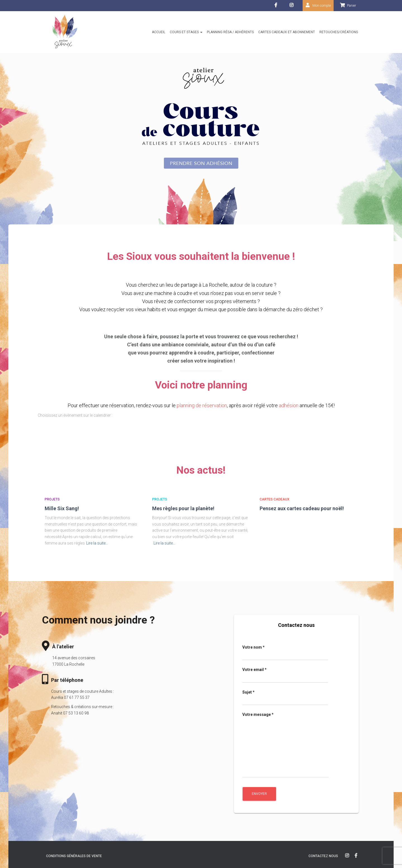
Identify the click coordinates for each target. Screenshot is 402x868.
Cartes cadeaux (275, 499)
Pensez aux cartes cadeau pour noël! (302, 508)
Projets (52, 499)
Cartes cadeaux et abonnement (287, 32)
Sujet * (285, 698)
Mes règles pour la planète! (183, 508)
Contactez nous (323, 856)
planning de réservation (202, 405)
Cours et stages (186, 32)
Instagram (293, 7)
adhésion (289, 405)
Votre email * (285, 675)
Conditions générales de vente (74, 856)
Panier (351, 6)
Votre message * (285, 745)
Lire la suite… (97, 543)
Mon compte (322, 6)
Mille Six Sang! (62, 508)
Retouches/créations (339, 32)
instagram (347, 856)
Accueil (159, 32)
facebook (277, 7)
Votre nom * (285, 653)
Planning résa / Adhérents (230, 32)
